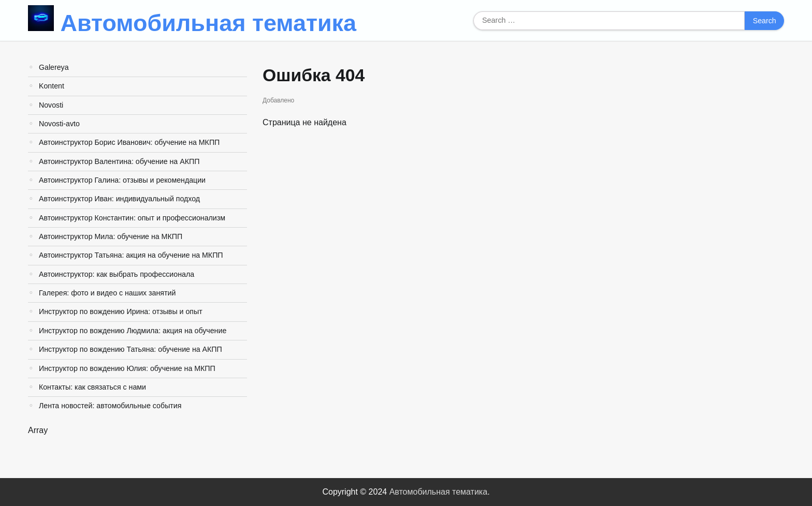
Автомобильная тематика (209, 23)
